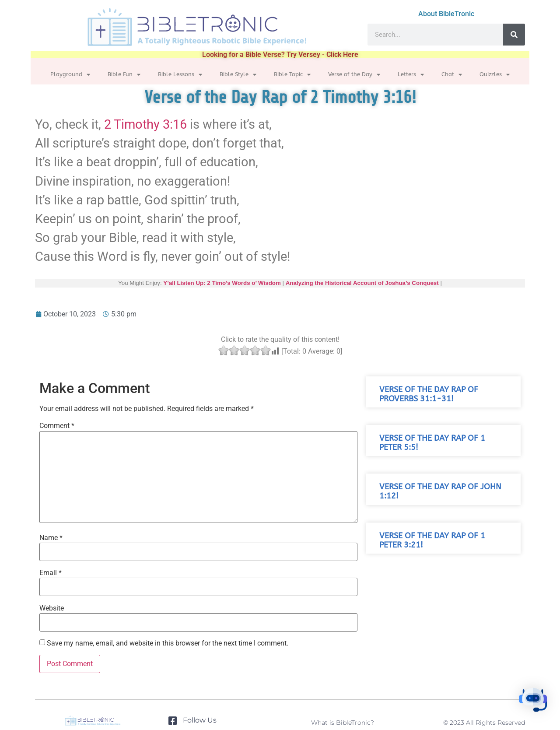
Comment (57, 426)
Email (51, 573)
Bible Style (238, 75)
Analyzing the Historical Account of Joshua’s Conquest (362, 283)
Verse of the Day (354, 75)
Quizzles (495, 75)
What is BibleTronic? (343, 723)
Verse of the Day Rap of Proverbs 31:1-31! (429, 394)
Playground (70, 75)
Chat (452, 75)
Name (51, 538)
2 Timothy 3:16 (145, 124)
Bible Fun (124, 75)
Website (52, 608)
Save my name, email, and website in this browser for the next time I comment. (168, 643)
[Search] (514, 35)
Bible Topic (292, 75)
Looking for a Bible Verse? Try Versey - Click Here (280, 54)
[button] (533, 701)
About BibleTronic (446, 14)
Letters (411, 75)
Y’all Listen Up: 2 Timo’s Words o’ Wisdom (222, 283)
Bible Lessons (180, 75)
